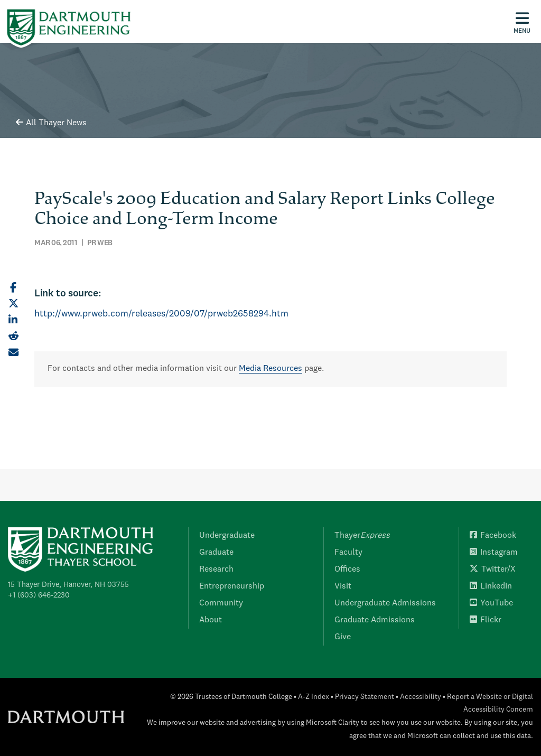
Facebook (493, 536)
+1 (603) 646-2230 (39, 595)
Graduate (216, 553)
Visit (343, 586)
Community (221, 603)
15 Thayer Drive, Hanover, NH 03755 (68, 585)
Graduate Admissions (375, 620)
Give (343, 637)
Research (216, 570)
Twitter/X (493, 570)
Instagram (494, 553)
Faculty (348, 553)
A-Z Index (314, 697)
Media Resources (270, 369)
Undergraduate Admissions (385, 603)
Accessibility (421, 697)
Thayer (362, 536)
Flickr (486, 620)
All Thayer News (51, 123)
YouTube (491, 603)
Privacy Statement (365, 697)
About (211, 620)
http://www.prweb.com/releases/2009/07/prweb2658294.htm (161, 314)
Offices (347, 570)
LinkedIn (491, 586)
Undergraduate (227, 536)
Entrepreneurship (232, 586)
